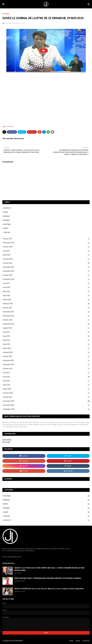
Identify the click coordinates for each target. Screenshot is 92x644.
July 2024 (46, 251)
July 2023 (46, 283)
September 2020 (46, 409)
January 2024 (46, 263)
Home (71, 641)
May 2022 (46, 340)
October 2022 (46, 320)
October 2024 (46, 247)
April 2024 (46, 255)
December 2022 (46, 312)
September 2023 (46, 279)
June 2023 (46, 287)
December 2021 (46, 360)
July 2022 (46, 332)
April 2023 (46, 295)
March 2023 (46, 300)
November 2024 (46, 243)
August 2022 (46, 328)
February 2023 (46, 304)
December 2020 (46, 401)
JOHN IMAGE (8, 23)
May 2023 (46, 291)
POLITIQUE (10, 126)
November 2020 (46, 405)
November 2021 (46, 365)
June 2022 (46, 336)
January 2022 (46, 356)
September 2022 (46, 324)
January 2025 (46, 239)
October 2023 (46, 275)
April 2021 (46, 385)
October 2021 (46, 369)
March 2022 (46, 348)
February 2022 (46, 352)
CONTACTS (7, 208)
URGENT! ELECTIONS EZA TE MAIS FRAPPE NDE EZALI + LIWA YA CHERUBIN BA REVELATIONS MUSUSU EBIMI (49, 569)
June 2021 (46, 377)
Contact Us (86, 641)
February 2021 (46, 393)
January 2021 (46, 397)
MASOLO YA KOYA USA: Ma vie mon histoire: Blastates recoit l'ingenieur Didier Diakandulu (49, 589)
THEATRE (7, 232)
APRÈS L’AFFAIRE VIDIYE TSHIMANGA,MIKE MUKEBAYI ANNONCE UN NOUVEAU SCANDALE (48, 578)
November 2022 (46, 316)
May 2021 (46, 381)
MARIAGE (6, 216)
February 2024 (46, 259)
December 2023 (46, 267)
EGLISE (6, 212)
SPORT (6, 228)
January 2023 (46, 308)
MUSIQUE (6, 220)
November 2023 (46, 271)
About (78, 641)
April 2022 (46, 344)
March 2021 (46, 389)
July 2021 (46, 373)
